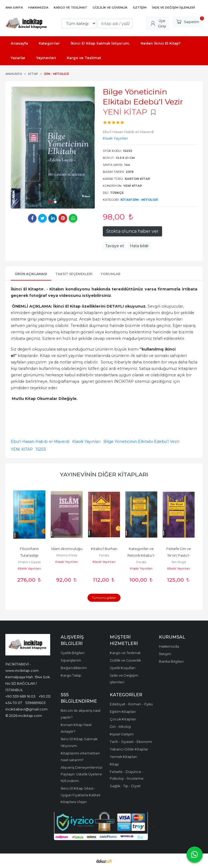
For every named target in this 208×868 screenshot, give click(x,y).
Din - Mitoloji (145, 200)
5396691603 (35, 703)
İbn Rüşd (179, 562)
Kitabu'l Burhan (104, 549)
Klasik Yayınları (86, 442)
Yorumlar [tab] (111, 274)
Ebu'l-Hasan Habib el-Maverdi (40, 442)
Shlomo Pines (67, 555)
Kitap (126, 200)
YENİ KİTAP (22, 449)
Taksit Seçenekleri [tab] (74, 274)
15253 (41, 449)
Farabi (104, 555)
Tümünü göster (104, 598)
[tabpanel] (53, 148)
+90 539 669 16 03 (20, 696)
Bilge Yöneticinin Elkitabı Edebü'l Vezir (141, 442)
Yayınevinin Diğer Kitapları (104, 474)
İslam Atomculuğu (67, 549)
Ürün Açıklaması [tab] (31, 274)
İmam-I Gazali (29, 562)
